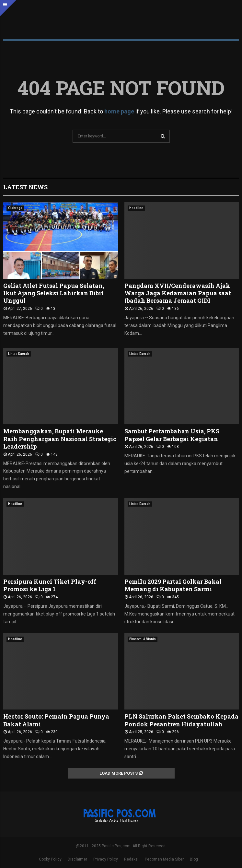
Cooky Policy (50, 859)
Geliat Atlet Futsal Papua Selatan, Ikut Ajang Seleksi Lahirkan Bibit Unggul (54, 293)
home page (119, 111)
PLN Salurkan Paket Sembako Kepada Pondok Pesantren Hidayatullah (181, 720)
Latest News (25, 187)
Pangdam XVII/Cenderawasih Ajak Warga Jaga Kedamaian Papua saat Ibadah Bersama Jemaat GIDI (178, 293)
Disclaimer (77, 859)
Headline (136, 208)
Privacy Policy (106, 859)
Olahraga (15, 208)
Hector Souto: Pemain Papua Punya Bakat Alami (56, 720)
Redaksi (131, 859)
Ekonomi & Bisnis (143, 639)
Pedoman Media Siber (164, 859)
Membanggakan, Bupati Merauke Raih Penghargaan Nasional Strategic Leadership (60, 439)
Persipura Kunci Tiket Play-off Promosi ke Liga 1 (50, 585)
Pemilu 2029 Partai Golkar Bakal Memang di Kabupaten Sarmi (173, 585)
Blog (194, 859)
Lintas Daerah (19, 354)
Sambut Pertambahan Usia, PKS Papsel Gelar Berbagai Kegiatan (172, 435)
